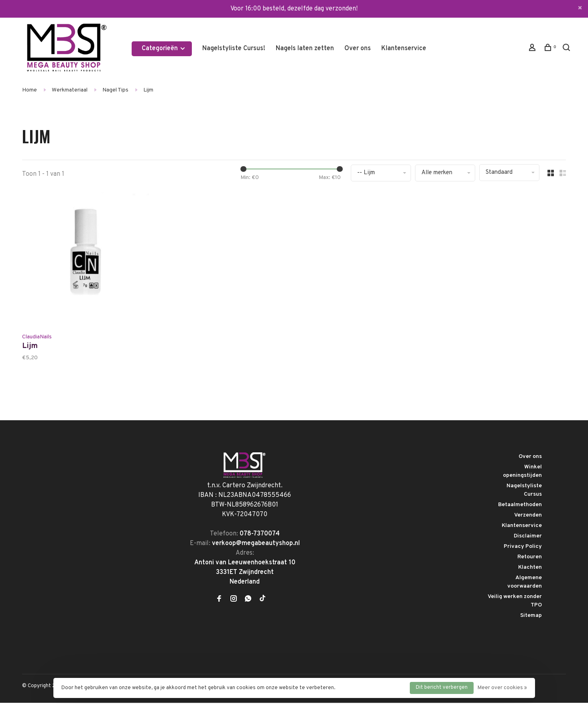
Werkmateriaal (70, 90)
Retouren (530, 558)
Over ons (358, 49)
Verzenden (528, 516)
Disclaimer (528, 537)
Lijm (148, 90)
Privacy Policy (523, 548)
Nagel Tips (115, 90)
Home (30, 90)
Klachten (530, 569)
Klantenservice (404, 49)
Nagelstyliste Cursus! (234, 49)
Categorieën (164, 49)
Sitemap (531, 617)
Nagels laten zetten (305, 49)
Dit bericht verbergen (442, 688)
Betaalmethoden (520, 506)
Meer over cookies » (502, 688)
